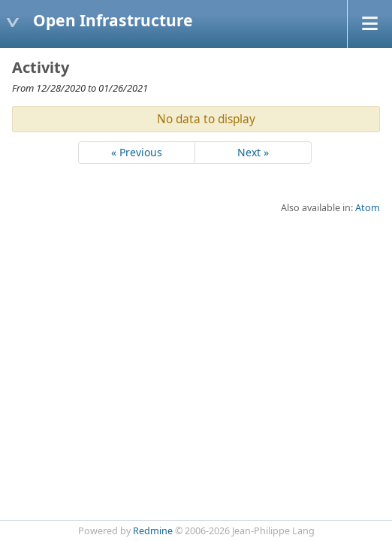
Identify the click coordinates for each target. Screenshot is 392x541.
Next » (253, 152)
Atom (368, 208)
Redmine (153, 531)
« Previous (137, 152)
